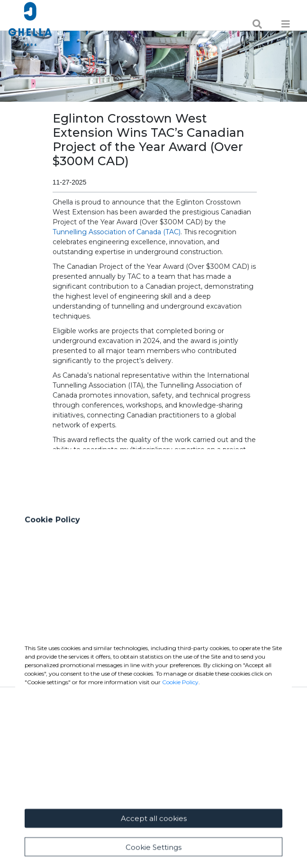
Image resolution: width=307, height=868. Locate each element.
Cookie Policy (180, 775)
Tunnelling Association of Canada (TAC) (117, 232)
